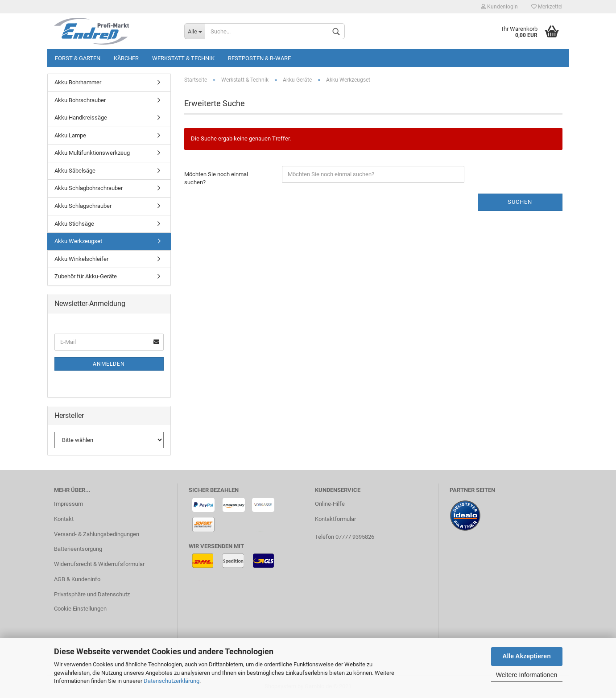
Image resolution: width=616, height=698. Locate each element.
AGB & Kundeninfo (77, 579)
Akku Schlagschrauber (83, 206)
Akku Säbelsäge (75, 171)
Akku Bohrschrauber (80, 100)
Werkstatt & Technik (183, 58)
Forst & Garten (78, 58)
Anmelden (109, 364)
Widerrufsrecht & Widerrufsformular (99, 564)
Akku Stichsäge (74, 224)
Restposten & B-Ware (259, 58)
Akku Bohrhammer (78, 82)
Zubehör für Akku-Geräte (86, 276)
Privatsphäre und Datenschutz (92, 594)
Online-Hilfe (330, 504)
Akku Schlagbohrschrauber (89, 188)
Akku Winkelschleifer (81, 259)
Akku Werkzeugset (78, 241)
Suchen (520, 202)
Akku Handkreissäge (81, 118)
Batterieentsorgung (78, 549)
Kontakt (64, 519)
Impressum (68, 504)
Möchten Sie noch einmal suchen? (216, 178)
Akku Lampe (70, 135)
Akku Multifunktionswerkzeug (92, 153)
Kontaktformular (335, 519)
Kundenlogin (499, 7)
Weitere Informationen (527, 675)
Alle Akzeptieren (526, 656)
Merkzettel (547, 7)
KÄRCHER (126, 58)
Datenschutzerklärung (172, 681)
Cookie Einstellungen (80, 609)
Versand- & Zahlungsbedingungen (97, 534)
